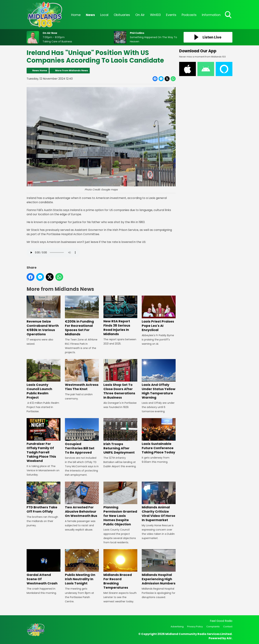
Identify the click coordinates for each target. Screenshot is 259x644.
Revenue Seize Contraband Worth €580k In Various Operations (44, 316)
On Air (140, 15)
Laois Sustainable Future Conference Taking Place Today (159, 436)
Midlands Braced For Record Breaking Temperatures (120, 569)
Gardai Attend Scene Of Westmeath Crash (44, 567)
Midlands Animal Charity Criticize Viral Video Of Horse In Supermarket (159, 502)
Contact (228, 627)
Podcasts (189, 15)
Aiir (229, 638)
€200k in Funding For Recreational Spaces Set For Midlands (82, 316)
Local (104, 15)
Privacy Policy (195, 627)
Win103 (155, 15)
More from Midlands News (72, 70)
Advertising (177, 627)
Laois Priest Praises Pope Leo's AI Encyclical (159, 314)
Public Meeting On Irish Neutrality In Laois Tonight (82, 567)
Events (171, 15)
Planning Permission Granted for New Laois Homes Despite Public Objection (120, 504)
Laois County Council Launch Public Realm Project (44, 379)
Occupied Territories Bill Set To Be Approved (82, 436)
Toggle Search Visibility (228, 15)
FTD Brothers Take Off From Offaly (44, 498)
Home (76, 15)
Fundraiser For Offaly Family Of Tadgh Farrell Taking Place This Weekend (44, 441)
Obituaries (122, 15)
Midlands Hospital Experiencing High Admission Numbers (159, 567)
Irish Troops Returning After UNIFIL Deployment (120, 436)
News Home (40, 70)
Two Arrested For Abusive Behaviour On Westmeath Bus (82, 500)
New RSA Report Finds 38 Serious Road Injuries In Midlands (120, 316)
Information (211, 15)
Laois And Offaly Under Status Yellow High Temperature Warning (159, 379)
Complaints (213, 627)
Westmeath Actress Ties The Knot (82, 375)
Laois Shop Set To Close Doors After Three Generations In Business (120, 379)
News (90, 15)
